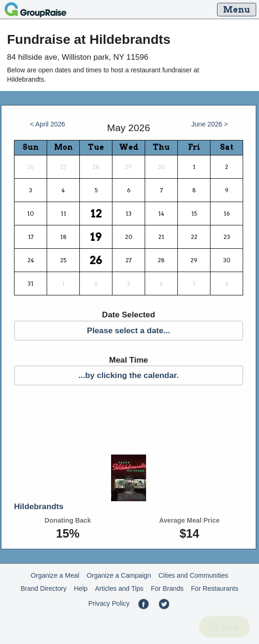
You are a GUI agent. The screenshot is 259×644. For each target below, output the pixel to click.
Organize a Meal (55, 575)
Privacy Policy (109, 603)
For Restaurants (215, 588)
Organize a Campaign (119, 575)
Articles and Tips (119, 588)
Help (80, 588)
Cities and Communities (193, 575)
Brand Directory (44, 588)
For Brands (167, 588)
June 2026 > (210, 124)
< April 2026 (47, 124)
